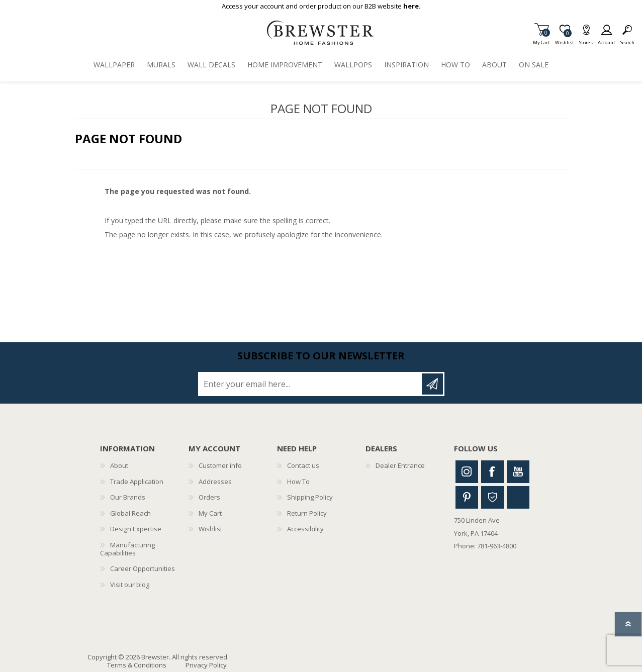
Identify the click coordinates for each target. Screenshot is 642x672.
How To (298, 482)
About (119, 465)
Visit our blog (130, 585)
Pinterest (467, 497)
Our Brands (128, 497)
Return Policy (307, 513)
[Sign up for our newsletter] (311, 384)
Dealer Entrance (400, 465)
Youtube (518, 472)
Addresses (215, 482)
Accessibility (305, 529)
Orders (209, 497)
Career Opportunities (143, 568)
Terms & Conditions (137, 665)
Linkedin (518, 497)
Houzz (492, 497)
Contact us (303, 465)
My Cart (541, 39)
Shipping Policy (310, 497)
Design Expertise (136, 529)
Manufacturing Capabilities (127, 549)
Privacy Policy (206, 665)
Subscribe (432, 384)
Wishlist (210, 529)
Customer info (220, 465)
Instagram (467, 472)
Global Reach (130, 513)
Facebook (492, 472)
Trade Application (137, 482)
